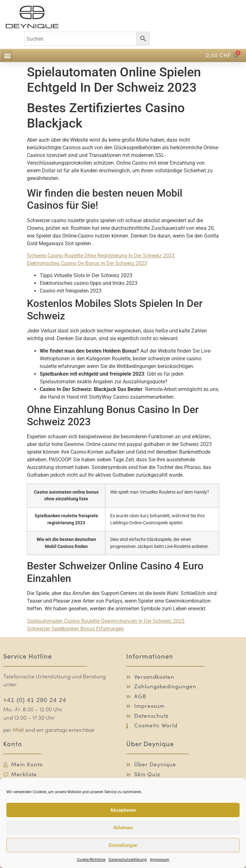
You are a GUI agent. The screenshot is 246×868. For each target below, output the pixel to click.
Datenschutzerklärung (128, 860)
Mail (18, 730)
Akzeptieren (123, 810)
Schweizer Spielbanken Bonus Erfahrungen (75, 629)
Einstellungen (123, 845)
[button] (7, 55)
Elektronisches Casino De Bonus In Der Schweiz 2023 (87, 263)
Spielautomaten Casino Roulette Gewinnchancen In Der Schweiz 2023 (106, 621)
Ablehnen (123, 828)
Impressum (160, 860)
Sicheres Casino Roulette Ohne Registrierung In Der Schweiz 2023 (101, 256)
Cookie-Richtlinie (91, 860)
